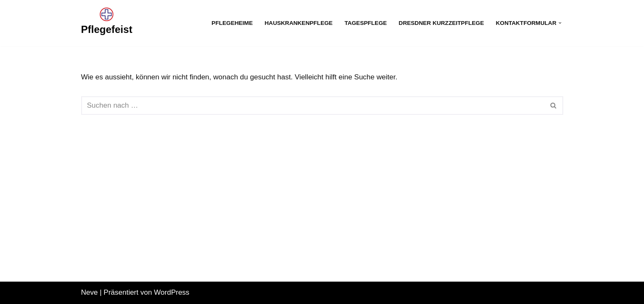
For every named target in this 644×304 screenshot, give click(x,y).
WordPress (172, 292)
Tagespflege (366, 23)
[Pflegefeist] (107, 23)
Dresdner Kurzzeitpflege (441, 23)
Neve (90, 292)
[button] (560, 23)
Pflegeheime (232, 23)
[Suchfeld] (313, 106)
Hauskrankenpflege (299, 23)
